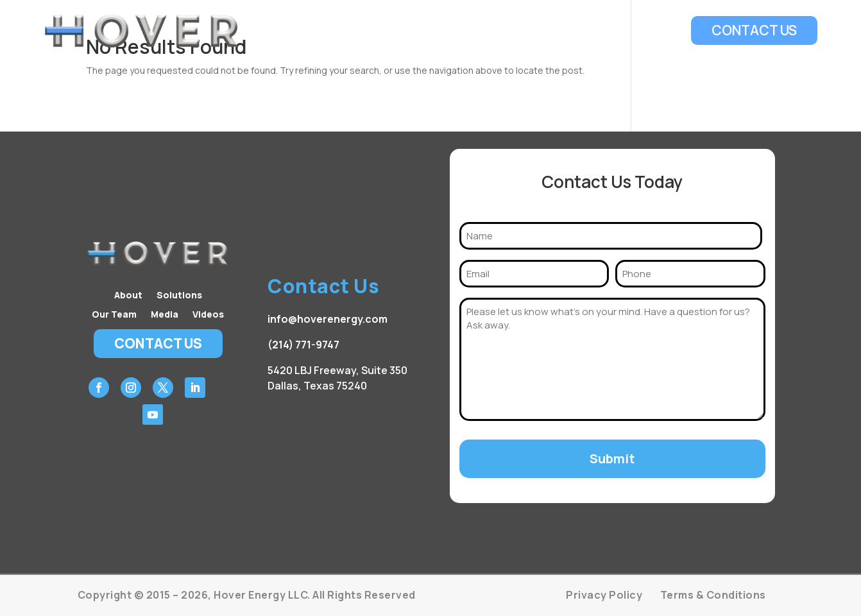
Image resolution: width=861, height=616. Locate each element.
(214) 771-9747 (303, 345)
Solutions (481, 31)
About (422, 31)
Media (608, 31)
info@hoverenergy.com (328, 319)
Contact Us (754, 30)
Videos (658, 31)
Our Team (550, 31)
